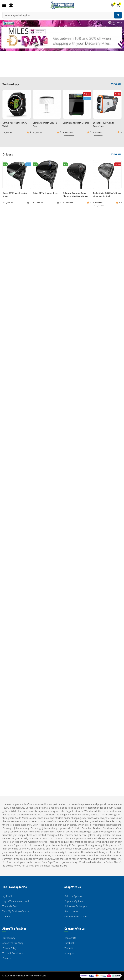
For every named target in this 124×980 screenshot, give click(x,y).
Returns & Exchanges (75, 906)
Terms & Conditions (13, 953)
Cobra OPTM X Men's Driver (45, 193)
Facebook (69, 943)
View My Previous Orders (16, 911)
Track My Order (11, 906)
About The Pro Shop (13, 943)
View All (116, 84)
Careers (6, 958)
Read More (61, 866)
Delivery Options (73, 896)
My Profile (8, 896)
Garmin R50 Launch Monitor (76, 123)
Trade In (7, 916)
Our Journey (9, 938)
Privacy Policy (9, 948)
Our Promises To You (75, 916)
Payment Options (74, 901)
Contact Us (70, 938)
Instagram (70, 953)
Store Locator (72, 911)
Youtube (69, 948)
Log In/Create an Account (16, 901)
